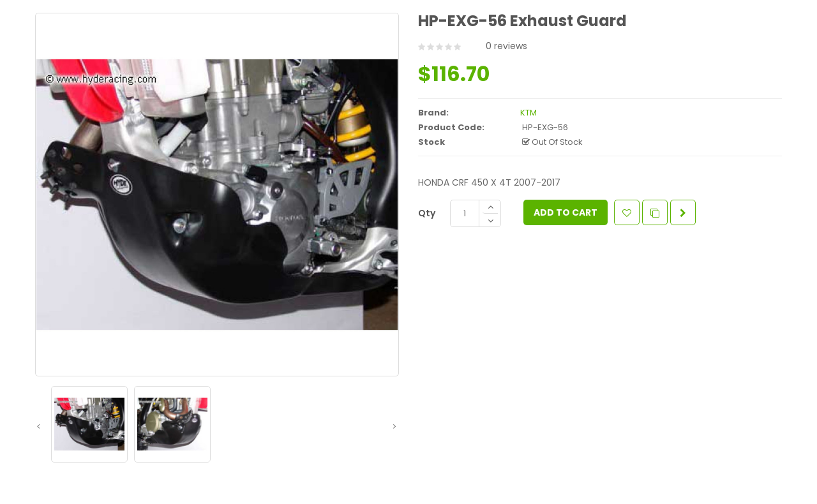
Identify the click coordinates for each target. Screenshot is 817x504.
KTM (528, 113)
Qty (427, 213)
